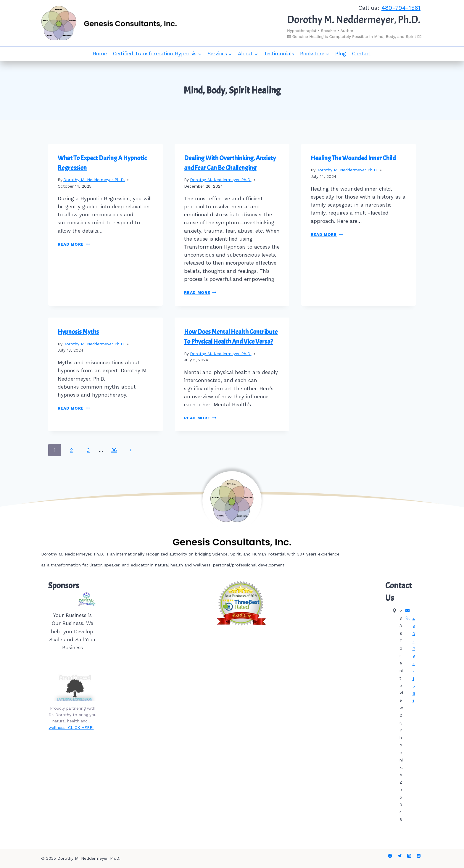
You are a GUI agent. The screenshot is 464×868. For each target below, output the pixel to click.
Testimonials (279, 54)
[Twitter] (400, 856)
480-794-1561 (401, 8)
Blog (341, 54)
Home (100, 54)
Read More (74, 244)
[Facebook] (390, 856)
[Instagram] (409, 856)
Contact (362, 54)
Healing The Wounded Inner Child (353, 158)
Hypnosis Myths (78, 332)
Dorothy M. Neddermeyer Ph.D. (94, 180)
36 (114, 450)
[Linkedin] (419, 856)
